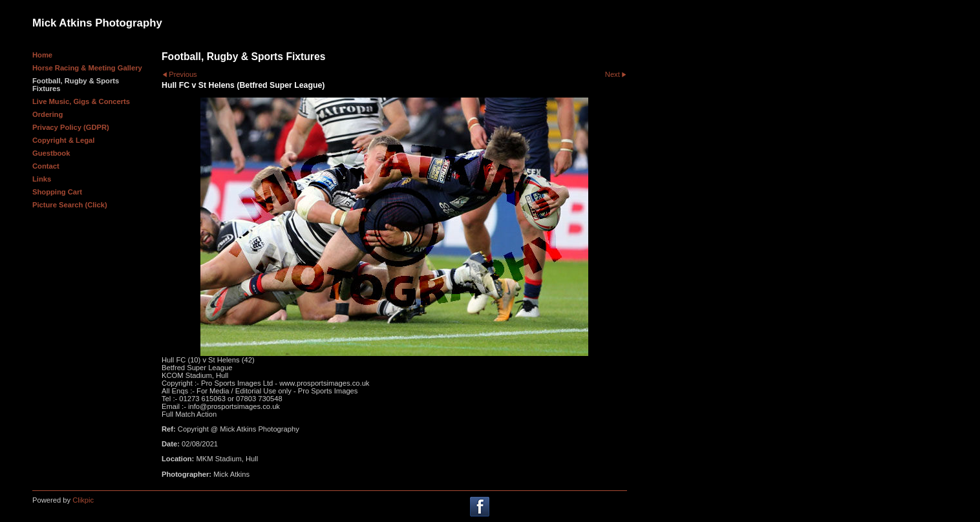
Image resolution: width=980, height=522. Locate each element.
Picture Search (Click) (70, 205)
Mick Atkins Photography (97, 23)
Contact (46, 166)
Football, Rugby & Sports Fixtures (76, 85)
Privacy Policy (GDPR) (71, 127)
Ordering (48, 114)
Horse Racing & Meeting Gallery (87, 68)
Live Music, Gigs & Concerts (81, 101)
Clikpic (83, 500)
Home (42, 55)
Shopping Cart (57, 192)
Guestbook (51, 153)
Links (42, 179)
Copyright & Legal (63, 140)
